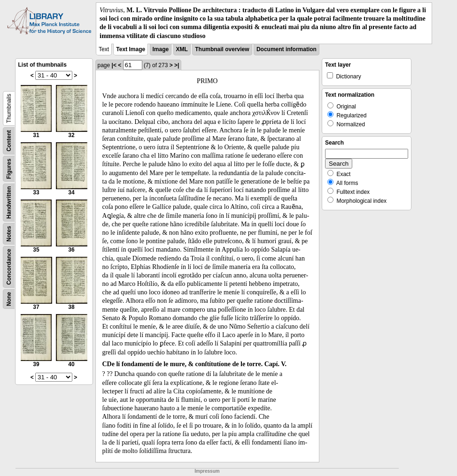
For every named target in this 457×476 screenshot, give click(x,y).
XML (182, 49)
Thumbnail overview (222, 49)
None (9, 299)
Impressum (207, 471)
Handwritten (9, 202)
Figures (9, 169)
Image (161, 49)
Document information (287, 49)
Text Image (131, 49)
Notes (9, 234)
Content (9, 141)
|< (114, 65)
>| (177, 65)
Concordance (9, 267)
